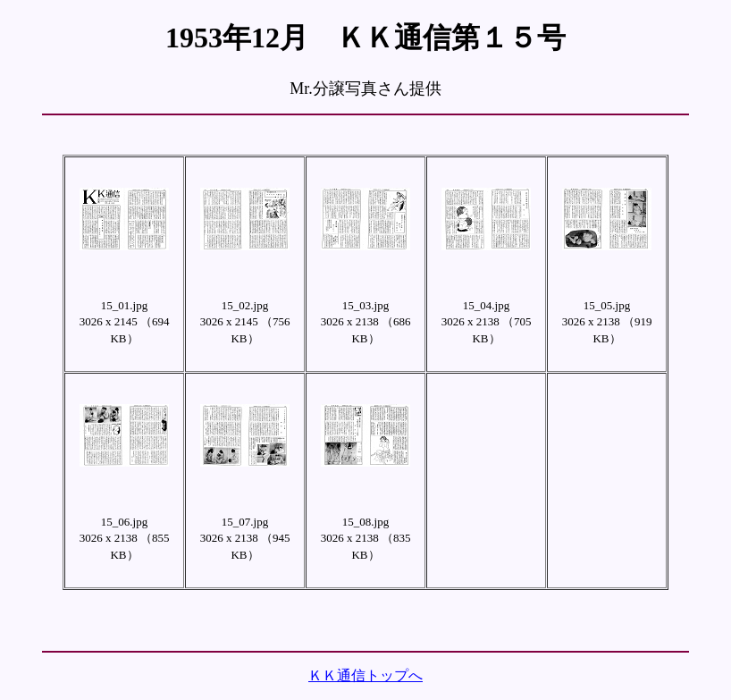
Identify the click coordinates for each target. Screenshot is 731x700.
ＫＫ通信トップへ (365, 675)
